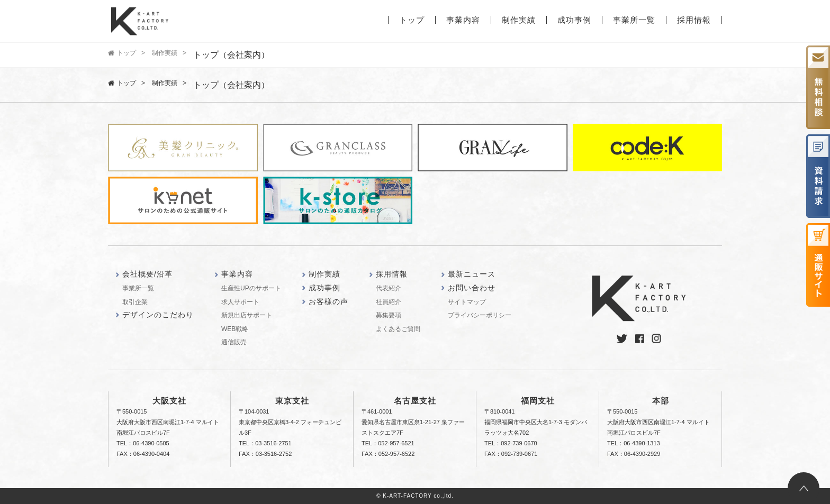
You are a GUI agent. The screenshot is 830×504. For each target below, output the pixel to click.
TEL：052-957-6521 (388, 443)
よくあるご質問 (398, 329)
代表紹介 (389, 288)
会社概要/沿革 (147, 274)
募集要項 (389, 315)
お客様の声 (328, 301)
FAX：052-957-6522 (388, 454)
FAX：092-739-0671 (511, 454)
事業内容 (463, 20)
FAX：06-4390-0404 (143, 454)
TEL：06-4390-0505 (143, 443)
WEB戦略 (235, 329)
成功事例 (574, 20)
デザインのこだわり (158, 315)
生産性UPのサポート (251, 288)
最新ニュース (472, 274)
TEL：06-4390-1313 (634, 443)
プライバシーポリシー (480, 315)
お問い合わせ (472, 288)
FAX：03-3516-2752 (265, 454)
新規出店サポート (247, 315)
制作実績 (519, 20)
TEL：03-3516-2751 (265, 443)
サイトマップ (467, 302)
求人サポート (240, 302)
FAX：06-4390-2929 (634, 454)
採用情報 (694, 20)
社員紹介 (389, 302)
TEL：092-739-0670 (511, 443)
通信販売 (234, 342)
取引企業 (135, 302)
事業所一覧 (634, 20)
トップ (412, 20)
